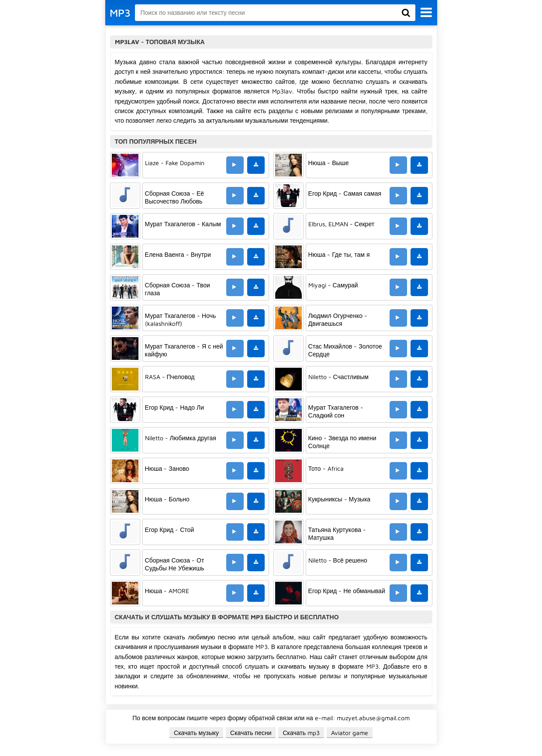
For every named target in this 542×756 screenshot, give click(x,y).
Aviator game (350, 733)
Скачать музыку (196, 733)
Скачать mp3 (301, 733)
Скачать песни (251, 733)
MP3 (120, 13)
